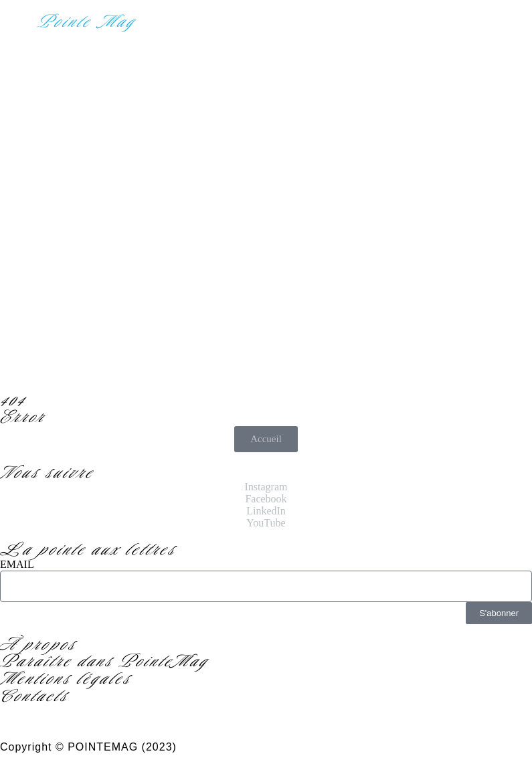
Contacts (34, 696)
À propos (38, 644)
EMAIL (17, 564)
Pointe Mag (86, 21)
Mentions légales (66, 678)
